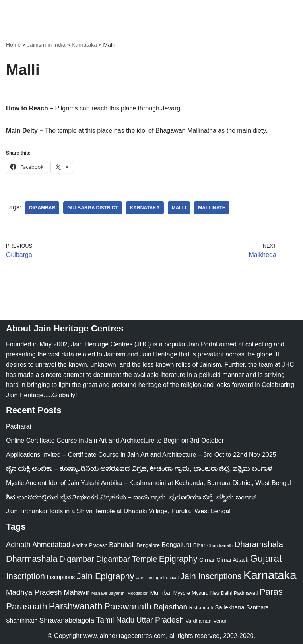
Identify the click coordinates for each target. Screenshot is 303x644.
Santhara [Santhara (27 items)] (257, 607)
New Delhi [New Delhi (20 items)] (221, 593)
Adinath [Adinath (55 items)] (18, 545)
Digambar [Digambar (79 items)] (77, 559)
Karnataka (84, 45)
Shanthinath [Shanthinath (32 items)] (22, 621)
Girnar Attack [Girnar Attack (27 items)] (232, 560)
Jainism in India (46, 45)
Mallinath (212, 208)
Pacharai (18, 426)
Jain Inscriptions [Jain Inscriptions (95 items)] (211, 576)
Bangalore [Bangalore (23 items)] (148, 545)
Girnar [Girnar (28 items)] (207, 560)
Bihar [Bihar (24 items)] (199, 545)
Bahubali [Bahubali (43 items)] (122, 545)
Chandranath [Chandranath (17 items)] (220, 545)
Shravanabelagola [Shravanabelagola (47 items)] (67, 620)
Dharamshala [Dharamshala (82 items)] (259, 544)
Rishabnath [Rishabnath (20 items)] (201, 608)
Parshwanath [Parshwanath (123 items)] (76, 606)
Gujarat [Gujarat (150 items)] (266, 558)
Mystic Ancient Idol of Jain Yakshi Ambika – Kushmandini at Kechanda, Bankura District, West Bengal (149, 483)
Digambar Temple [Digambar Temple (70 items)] (127, 559)
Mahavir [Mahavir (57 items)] (77, 592)
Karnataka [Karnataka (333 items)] (270, 575)
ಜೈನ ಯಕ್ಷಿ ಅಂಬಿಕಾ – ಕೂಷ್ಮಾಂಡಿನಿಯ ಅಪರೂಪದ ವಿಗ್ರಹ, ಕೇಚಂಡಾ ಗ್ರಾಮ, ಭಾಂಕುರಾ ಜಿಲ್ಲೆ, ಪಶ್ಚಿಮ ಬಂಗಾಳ (139, 469)
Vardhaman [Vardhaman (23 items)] (198, 621)
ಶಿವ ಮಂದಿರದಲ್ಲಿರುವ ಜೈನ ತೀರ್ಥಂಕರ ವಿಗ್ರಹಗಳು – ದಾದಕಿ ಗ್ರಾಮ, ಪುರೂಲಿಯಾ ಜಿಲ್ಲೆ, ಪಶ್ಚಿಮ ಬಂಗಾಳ (131, 497)
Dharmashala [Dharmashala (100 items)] (32, 559)
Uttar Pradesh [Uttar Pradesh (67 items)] (160, 620)
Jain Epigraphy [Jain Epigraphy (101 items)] (106, 576)
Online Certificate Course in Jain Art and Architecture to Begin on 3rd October (115, 440)
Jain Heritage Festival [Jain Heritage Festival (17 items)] (157, 578)
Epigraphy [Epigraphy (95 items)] (178, 559)
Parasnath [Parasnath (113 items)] (26, 606)
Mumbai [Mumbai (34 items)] (161, 593)
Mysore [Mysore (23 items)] (182, 593)
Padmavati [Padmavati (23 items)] (246, 593)
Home (13, 45)
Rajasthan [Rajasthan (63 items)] (170, 607)
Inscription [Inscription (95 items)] (25, 576)
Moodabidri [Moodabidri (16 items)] (138, 593)
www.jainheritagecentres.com (124, 636)
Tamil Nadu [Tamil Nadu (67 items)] (116, 620)
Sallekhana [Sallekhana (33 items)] (230, 607)
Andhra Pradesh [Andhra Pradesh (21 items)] (90, 545)
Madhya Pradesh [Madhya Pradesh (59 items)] (34, 592)
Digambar (42, 208)
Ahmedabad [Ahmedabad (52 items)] (51, 545)
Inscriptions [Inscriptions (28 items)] (61, 577)
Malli (179, 208)
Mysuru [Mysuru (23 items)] (200, 593)
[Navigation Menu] (288, 8)
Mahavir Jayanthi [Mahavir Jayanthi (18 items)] (109, 593)
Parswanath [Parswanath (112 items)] (128, 606)
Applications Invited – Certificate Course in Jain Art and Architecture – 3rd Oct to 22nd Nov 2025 (141, 455)
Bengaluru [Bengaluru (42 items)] (176, 545)
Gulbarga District (93, 208)
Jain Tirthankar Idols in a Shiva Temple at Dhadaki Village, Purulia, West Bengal (118, 511)
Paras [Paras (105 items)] (271, 592)
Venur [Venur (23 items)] (220, 621)
